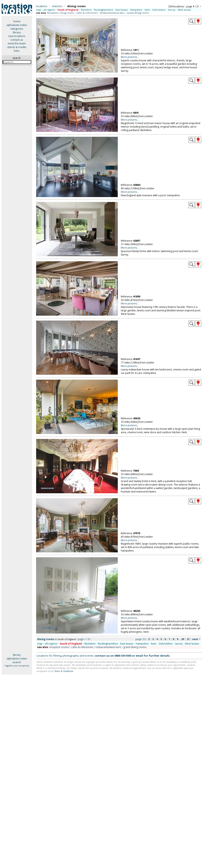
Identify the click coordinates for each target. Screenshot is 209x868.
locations (42, 6)
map (39, 10)
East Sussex (122, 10)
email (139, 656)
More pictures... (130, 57)
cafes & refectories (82, 647)
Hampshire (136, 10)
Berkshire (86, 10)
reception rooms (59, 647)
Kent (147, 10)
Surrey (172, 10)
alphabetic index (17, 25)
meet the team (17, 43)
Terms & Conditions (64, 671)
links (17, 51)
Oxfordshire (159, 10)
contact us (17, 40)
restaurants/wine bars (108, 647)
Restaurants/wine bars (112, 13)
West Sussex (184, 10)
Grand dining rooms (138, 13)
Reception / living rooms (61, 13)
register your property (17, 666)
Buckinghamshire (104, 10)
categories (17, 29)
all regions (49, 10)
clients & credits (17, 47)
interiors (57, 6)
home (17, 21)
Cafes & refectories (87, 13)
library (17, 32)
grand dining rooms (135, 647)
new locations (17, 36)
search (17, 662)
